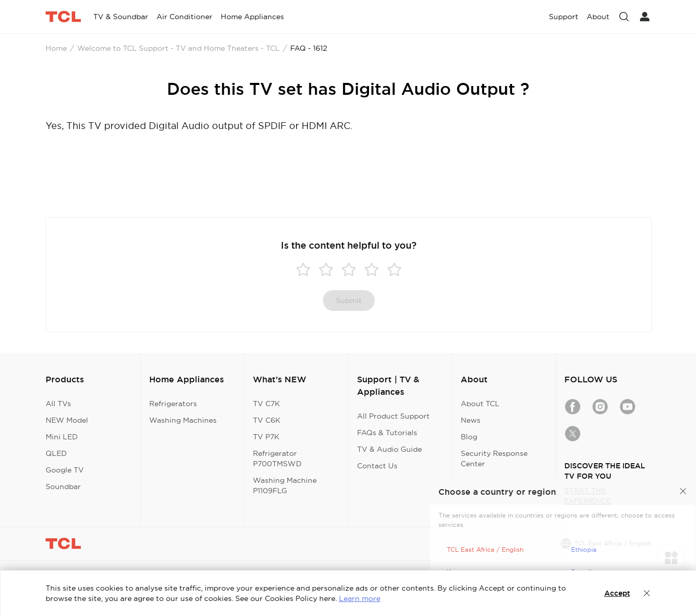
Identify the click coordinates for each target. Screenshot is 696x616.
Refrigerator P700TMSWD (277, 459)
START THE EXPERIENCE (588, 496)
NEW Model (67, 420)
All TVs (58, 404)
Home (56, 48)
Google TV (65, 470)
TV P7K (266, 437)
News (471, 420)
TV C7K (266, 404)
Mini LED (62, 437)
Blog (469, 437)
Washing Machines (183, 420)
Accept (617, 593)
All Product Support (393, 416)
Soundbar (63, 486)
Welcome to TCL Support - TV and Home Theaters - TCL (179, 48)
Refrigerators (173, 404)
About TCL (480, 404)
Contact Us (377, 466)
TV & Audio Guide (389, 449)
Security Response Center (494, 459)
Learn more (360, 598)
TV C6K (267, 420)
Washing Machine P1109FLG (285, 485)
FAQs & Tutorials (387, 433)
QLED (56, 453)
